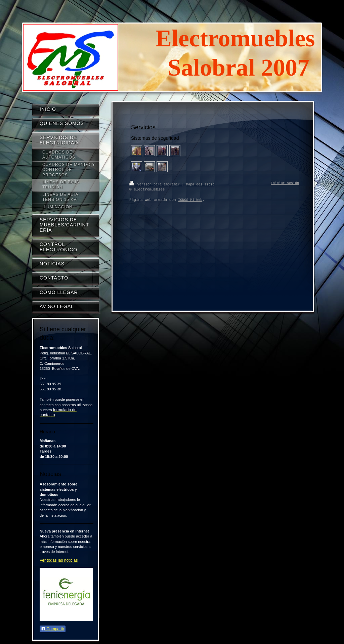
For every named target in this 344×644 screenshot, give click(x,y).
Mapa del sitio (200, 184)
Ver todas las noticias (59, 560)
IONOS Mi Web (190, 200)
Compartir (53, 629)
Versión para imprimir (156, 184)
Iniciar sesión (285, 183)
